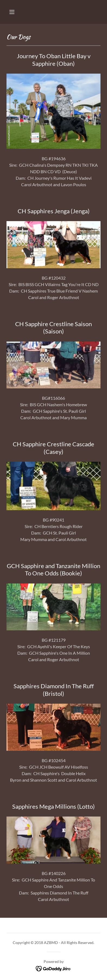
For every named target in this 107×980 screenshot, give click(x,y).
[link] (53, 968)
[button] (12, 12)
